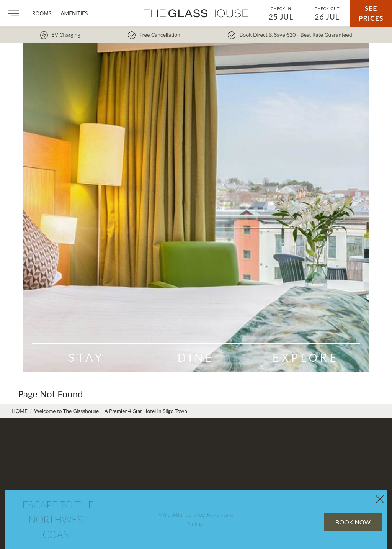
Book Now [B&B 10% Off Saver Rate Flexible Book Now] (332, 475)
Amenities (74, 13)
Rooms (42, 13)
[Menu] (13, 13)
